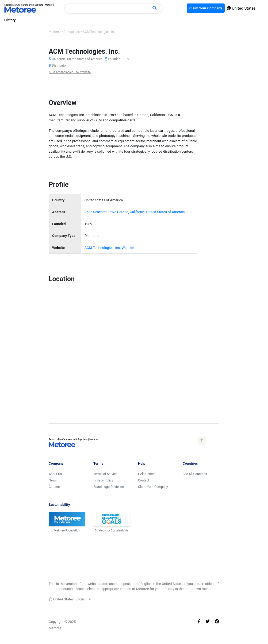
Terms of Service (105, 474)
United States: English (70, 599)
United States (241, 8)
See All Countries (195, 474)
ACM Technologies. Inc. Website (70, 72)
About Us (55, 474)
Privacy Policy (103, 480)
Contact (144, 480)
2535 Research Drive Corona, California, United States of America (135, 212)
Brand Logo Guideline (109, 487)
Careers (54, 487)
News (53, 480)
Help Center (146, 474)
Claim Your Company (153, 487)
